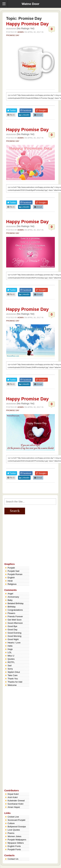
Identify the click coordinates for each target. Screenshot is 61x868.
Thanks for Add (15, 682)
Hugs (10, 649)
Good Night (13, 639)
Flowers (11, 613)
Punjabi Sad (14, 571)
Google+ (41, 110)
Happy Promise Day (27, 24)
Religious (12, 584)
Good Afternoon (15, 623)
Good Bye (12, 626)
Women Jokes (14, 836)
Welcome (12, 685)
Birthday (12, 607)
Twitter (12, 110)
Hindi (10, 581)
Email (38, 115)
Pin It (11, 115)
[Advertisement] (29, 538)
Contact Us (13, 859)
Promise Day (13, 35)
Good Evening (14, 633)
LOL (10, 652)
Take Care (13, 675)
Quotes (11, 659)
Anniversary (13, 597)
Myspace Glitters (16, 843)
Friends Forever (15, 616)
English (11, 578)
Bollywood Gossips (17, 827)
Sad (10, 666)
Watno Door (30, 4)
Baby (10, 600)
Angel (10, 594)
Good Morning (14, 636)
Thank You (13, 679)
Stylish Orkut (14, 672)
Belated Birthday (16, 603)
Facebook (26, 110)
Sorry (10, 669)
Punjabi (11, 568)
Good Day (13, 630)
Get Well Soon (15, 620)
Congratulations (15, 610)
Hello (10, 646)
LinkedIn (24, 115)
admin (21, 32)
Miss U (11, 656)
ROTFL (11, 662)
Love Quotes (14, 830)
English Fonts (14, 846)
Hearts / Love (14, 643)
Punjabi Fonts (14, 849)
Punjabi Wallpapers (17, 840)
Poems (11, 833)
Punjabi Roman (15, 574)
